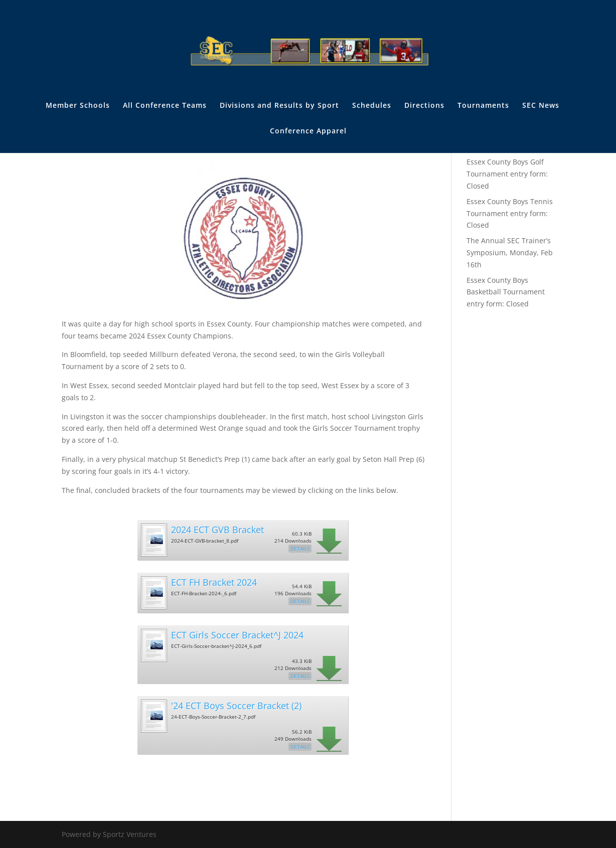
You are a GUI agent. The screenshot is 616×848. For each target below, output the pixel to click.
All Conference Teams (165, 106)
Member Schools (78, 106)
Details (300, 549)
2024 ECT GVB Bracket (217, 530)
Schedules (372, 106)
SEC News (541, 106)
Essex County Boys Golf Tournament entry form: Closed (507, 174)
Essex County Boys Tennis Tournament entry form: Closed (510, 213)
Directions (424, 106)
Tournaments (483, 106)
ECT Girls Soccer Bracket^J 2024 (237, 635)
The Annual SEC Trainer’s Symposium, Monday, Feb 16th (510, 252)
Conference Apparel (308, 131)
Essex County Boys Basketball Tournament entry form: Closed (506, 292)
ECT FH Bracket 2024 (214, 582)
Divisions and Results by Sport (279, 106)
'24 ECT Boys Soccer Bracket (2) (236, 706)
